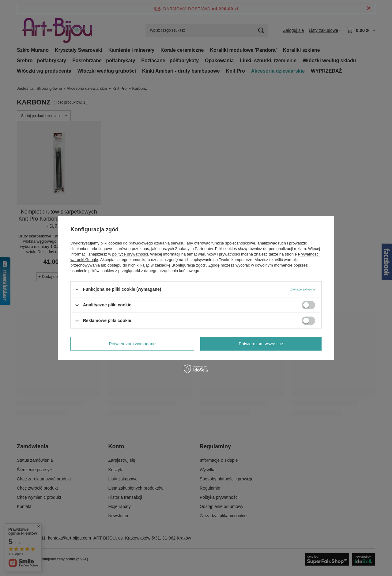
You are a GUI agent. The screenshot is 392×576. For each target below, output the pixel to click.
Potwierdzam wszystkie (261, 344)
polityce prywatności (130, 254)
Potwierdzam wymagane (132, 344)
